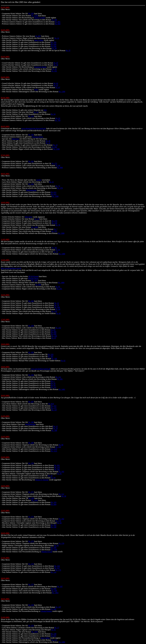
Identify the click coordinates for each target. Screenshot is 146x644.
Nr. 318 (54, 223)
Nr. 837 (54, 636)
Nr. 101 (54, 71)
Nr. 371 (31, 492)
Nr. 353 (31, 626)
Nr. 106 (54, 359)
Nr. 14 (55, 145)
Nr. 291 (59, 289)
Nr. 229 (51, 354)
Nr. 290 (31, 498)
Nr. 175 (58, 570)
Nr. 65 (56, 85)
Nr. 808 (38, 285)
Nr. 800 (58, 24)
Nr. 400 (54, 332)
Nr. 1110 (54, 449)
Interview (15, 139)
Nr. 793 (58, 120)
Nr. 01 (59, 474)
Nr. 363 (31, 301)
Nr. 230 (54, 634)
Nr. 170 (58, 521)
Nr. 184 (57, 307)
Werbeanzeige (31, 190)
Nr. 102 (54, 147)
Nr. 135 (57, 467)
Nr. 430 (54, 548)
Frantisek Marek (40, 67)
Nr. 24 (50, 476)
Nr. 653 (54, 194)
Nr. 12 (57, 38)
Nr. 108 (54, 430)
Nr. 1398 (56, 149)
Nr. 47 (56, 63)
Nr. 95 (58, 287)
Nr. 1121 (54, 451)
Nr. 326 (57, 566)
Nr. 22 (48, 143)
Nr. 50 (56, 65)
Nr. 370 (31, 463)
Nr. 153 (54, 406)
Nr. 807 (38, 36)
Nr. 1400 (35, 227)
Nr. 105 (54, 336)
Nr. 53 (58, 118)
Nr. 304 (54, 525)
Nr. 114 (53, 572)
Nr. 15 (57, 303)
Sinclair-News (33, 278)
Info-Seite (29, 217)
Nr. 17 (57, 628)
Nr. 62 (56, 83)
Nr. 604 (54, 504)
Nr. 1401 (35, 281)
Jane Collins (39, 40)
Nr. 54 (36, 112)
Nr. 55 (53, 385)
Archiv (39, 180)
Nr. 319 (54, 502)
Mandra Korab (47, 552)
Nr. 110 (54, 640)
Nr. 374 (31, 564)
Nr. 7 (56, 229)
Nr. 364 (31, 326)
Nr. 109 (54, 591)
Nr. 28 (37, 219)
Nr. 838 (54, 46)
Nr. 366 (31, 375)
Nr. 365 (31, 352)
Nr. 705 (54, 42)
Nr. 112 (58, 377)
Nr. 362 (31, 184)
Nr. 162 (58, 447)
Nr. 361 (31, 161)
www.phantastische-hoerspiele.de (34, 129)
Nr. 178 (60, 188)
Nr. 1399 (35, 16)
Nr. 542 (57, 469)
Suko (36, 90)
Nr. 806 (60, 168)
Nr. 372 (31, 517)
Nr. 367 (31, 402)
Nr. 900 (54, 609)
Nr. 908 (54, 589)
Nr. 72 (58, 186)
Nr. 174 (54, 408)
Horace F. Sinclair (42, 480)
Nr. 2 (53, 381)
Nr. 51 (53, 383)
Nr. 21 (51, 182)
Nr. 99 (54, 69)
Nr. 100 (54, 20)
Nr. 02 (58, 313)
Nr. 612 (54, 192)
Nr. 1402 (35, 500)
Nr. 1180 (54, 550)
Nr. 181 (60, 379)
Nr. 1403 (35, 632)
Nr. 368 (31, 422)
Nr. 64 (58, 166)
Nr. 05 (56, 545)
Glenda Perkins (46, 611)
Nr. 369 (31, 443)
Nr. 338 (54, 527)
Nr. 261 (54, 248)
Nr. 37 (68, 50)
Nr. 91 (58, 250)
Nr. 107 (54, 410)
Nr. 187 (60, 587)
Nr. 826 (54, 44)
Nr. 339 (31, 605)
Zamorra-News (38, 137)
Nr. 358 (31, 14)
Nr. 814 (51, 404)
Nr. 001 (58, 22)
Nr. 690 (54, 334)
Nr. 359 (31, 116)
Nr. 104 (54, 311)
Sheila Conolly (40, 18)
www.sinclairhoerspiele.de (41, 369)
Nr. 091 (57, 465)
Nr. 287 (51, 357)
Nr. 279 (54, 221)
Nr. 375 (31, 584)
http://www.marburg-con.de (11, 268)
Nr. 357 (57, 568)
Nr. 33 (55, 428)
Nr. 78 (58, 225)
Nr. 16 (48, 141)
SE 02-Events (33, 276)
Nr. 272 (54, 163)
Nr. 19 (56, 252)
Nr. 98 (54, 48)
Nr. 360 (31, 135)
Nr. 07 (54, 338)
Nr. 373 (31, 541)
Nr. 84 (53, 330)
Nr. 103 (54, 231)
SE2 (45, 110)
